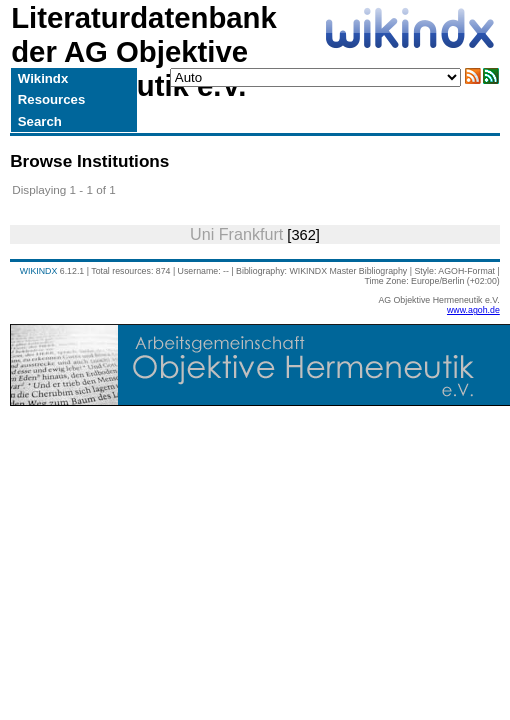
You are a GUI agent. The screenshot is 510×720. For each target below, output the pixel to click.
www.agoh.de (473, 310)
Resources (51, 99)
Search (40, 121)
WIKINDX (39, 271)
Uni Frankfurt (236, 234)
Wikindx (43, 78)
